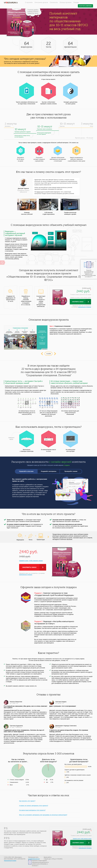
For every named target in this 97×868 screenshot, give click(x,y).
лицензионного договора (85, 307)
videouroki (11, 3)
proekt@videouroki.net (34, 859)
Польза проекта (66, 3)
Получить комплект (85, 6)
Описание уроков (41, 3)
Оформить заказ (78, 302)
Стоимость (54, 3)
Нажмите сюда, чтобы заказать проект (31, 561)
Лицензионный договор (10, 861)
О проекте (29, 3)
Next (55, 354)
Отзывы (76, 3)
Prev (42, 354)
